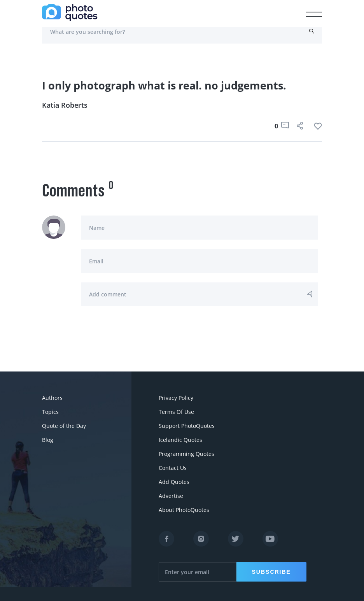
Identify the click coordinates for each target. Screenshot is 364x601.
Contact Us (173, 468)
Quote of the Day (64, 426)
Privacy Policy (176, 398)
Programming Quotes (186, 454)
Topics (50, 412)
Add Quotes (174, 482)
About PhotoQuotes (184, 510)
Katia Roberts (65, 105)
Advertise (171, 496)
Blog (48, 440)
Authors (52, 398)
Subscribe (271, 572)
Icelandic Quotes (180, 440)
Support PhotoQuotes (187, 426)
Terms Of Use (176, 412)
